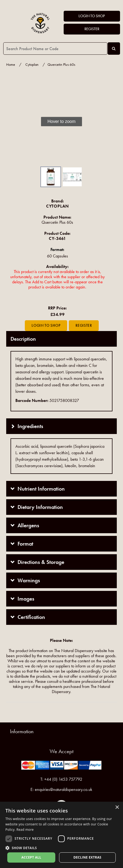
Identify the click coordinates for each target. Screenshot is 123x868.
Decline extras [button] (87, 857)
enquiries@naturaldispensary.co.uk (64, 789)
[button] (14, 122)
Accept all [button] (31, 857)
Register (92, 29)
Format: (57, 249)
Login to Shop (92, 16)
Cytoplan (32, 65)
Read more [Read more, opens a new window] (25, 830)
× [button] (117, 807)
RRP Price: (57, 308)
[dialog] (61, 835)
